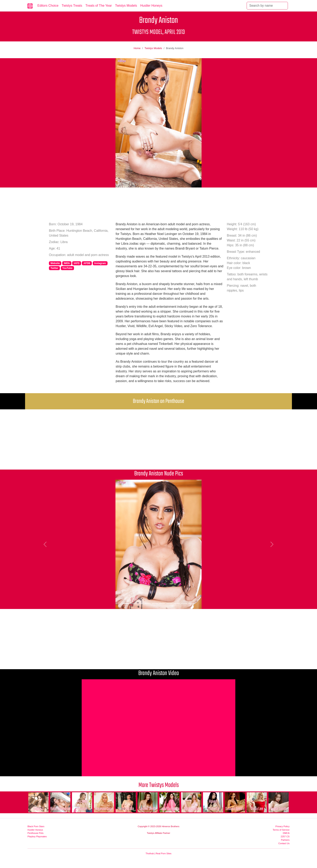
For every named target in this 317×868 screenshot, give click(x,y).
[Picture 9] (184, 603)
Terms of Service (281, 830)
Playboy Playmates (37, 836)
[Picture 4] (148, 603)
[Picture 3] (140, 603)
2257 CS (285, 836)
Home (137, 48)
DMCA (286, 833)
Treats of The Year (99, 6)
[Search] (267, 6)
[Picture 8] (177, 603)
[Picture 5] (155, 603)
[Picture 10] (191, 603)
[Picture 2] (133, 603)
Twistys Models (126, 6)
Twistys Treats (72, 6)
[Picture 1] (126, 603)
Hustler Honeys (151, 6)
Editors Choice (48, 6)
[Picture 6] (162, 603)
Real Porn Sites (164, 853)
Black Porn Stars (36, 826)
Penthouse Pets (35, 833)
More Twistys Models (159, 785)
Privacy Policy (282, 826)
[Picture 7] (169, 603)
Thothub (150, 853)
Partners (285, 840)
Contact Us (284, 843)
